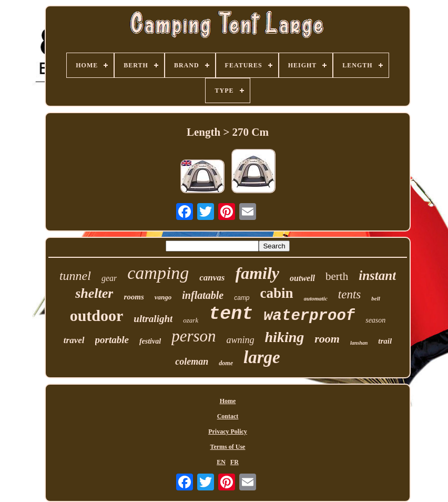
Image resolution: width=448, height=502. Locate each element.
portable (112, 340)
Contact (228, 416)
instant (377, 275)
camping (158, 273)
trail (385, 341)
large (262, 357)
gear (109, 278)
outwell (302, 278)
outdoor (97, 315)
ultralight (153, 319)
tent (231, 314)
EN (221, 462)
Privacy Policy (228, 431)
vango (163, 297)
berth (337, 276)
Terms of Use (228, 447)
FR (235, 462)
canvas (212, 278)
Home (228, 401)
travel (74, 340)
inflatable (203, 295)
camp (242, 298)
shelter (94, 293)
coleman (192, 362)
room (327, 339)
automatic (316, 298)
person (194, 336)
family (258, 273)
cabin (277, 293)
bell (376, 298)
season (375, 320)
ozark (191, 320)
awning (241, 340)
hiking (285, 337)
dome (226, 363)
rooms (134, 297)
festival (150, 341)
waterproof (309, 316)
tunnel (75, 276)
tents (349, 294)
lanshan (359, 343)
